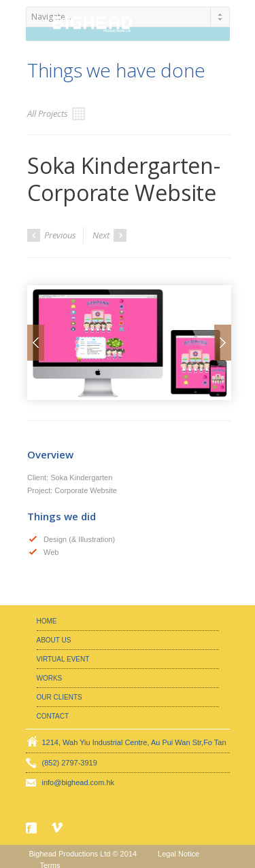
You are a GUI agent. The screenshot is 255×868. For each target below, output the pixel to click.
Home (47, 621)
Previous (52, 235)
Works (50, 678)
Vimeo (58, 828)
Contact (53, 716)
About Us (54, 640)
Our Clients (60, 697)
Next (109, 235)
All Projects (56, 114)
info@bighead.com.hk (79, 782)
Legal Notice (178, 854)
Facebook (33, 828)
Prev (36, 343)
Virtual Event (63, 659)
